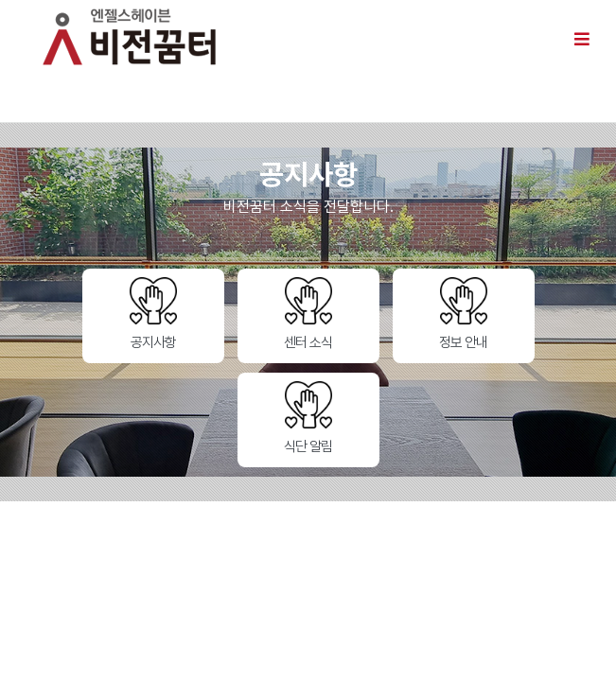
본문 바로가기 (0, 0)
